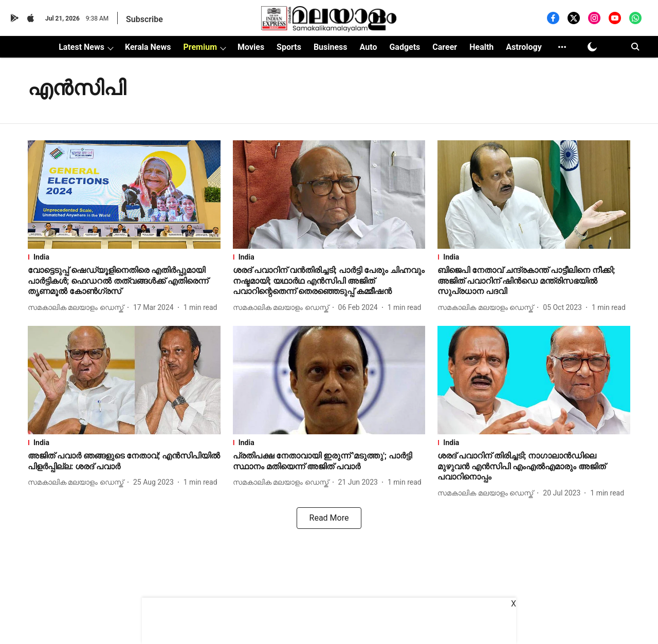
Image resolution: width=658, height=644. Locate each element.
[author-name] (78, 308)
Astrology (524, 47)
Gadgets (405, 47)
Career (445, 47)
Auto (369, 47)
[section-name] (124, 257)
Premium (200, 47)
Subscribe (144, 19)
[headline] (124, 281)
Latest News (81, 47)
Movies (251, 47)
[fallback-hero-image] (124, 195)
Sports (289, 47)
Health (481, 47)
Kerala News (148, 47)
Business (331, 47)
